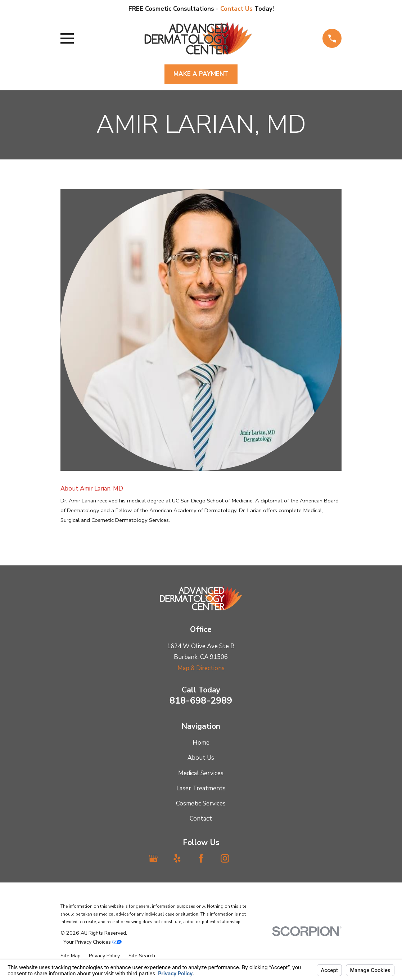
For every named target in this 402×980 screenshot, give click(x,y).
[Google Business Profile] (153, 858)
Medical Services (201, 773)
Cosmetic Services (201, 803)
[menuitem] (71, 956)
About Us (201, 758)
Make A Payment (201, 74)
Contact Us (237, 9)
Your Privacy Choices (92, 942)
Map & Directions (201, 668)
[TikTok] (249, 858)
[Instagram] (225, 858)
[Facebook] (201, 858)
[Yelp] (177, 858)
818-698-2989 (201, 701)
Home (201, 743)
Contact (201, 819)
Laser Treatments (201, 788)
